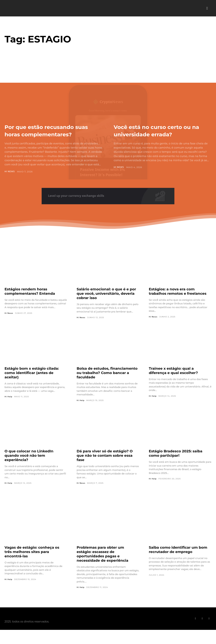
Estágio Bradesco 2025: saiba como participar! (177, 461)
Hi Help (9, 404)
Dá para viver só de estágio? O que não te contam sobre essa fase (106, 463)
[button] (207, 8)
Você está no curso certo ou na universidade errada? (160, 130)
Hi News (10, 179)
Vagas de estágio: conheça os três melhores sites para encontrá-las (34, 559)
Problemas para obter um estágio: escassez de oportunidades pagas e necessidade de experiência (104, 562)
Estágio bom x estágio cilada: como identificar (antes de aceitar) (33, 380)
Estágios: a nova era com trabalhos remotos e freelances (179, 299)
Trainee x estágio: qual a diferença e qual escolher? (175, 378)
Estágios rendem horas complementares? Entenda (31, 299)
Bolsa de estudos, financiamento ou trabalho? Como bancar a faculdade (104, 380)
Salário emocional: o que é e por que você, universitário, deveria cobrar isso (104, 301)
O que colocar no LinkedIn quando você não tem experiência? (31, 463)
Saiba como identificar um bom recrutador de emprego (180, 557)
